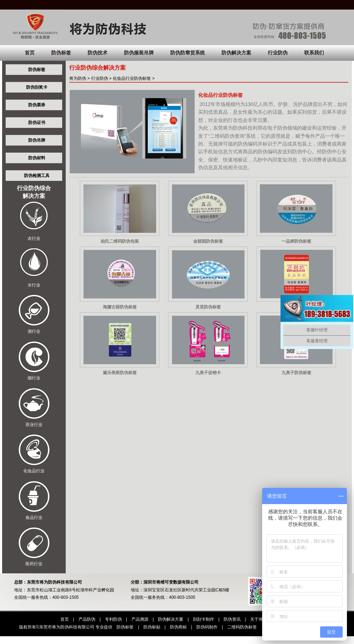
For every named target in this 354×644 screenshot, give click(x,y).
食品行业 (34, 518)
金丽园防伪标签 (208, 241)
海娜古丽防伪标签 (120, 307)
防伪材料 (37, 158)
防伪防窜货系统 (188, 53)
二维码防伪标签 (242, 627)
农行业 (34, 238)
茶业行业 (34, 425)
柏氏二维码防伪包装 (120, 241)
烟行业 (34, 378)
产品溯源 (140, 619)
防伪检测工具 (37, 176)
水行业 (34, 285)
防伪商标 (178, 627)
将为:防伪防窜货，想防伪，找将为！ (177, 26)
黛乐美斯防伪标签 (120, 373)
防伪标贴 (152, 627)
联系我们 (314, 53)
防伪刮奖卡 (37, 87)
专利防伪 (113, 619)
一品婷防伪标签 (296, 241)
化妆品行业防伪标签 (132, 78)
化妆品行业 (34, 471)
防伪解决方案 (236, 53)
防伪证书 (37, 123)
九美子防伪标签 (296, 373)
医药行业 (34, 564)
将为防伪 (78, 78)
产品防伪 (87, 619)
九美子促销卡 (208, 373)
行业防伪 (278, 53)
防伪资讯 (232, 619)
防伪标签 (61, 53)
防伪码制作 (207, 627)
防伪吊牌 (37, 140)
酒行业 (34, 331)
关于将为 (259, 619)
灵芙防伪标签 (208, 307)
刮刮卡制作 (203, 619)
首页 (30, 53)
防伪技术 (98, 53)
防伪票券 (37, 105)
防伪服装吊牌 (139, 53)
